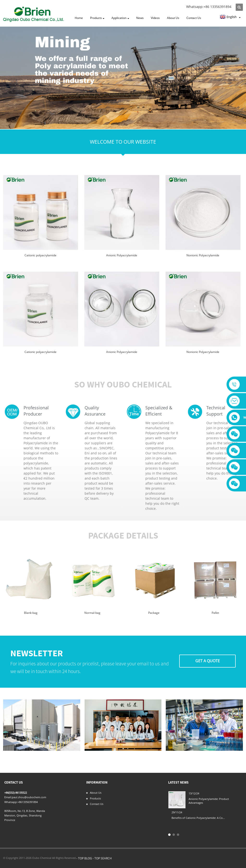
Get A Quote (208, 661)
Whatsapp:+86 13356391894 (209, 7)
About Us (173, 18)
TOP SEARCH (103, 858)
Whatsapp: (11, 802)
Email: (8, 797)
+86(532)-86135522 (16, 793)
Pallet (215, 613)
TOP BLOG (85, 858)
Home (79, 18)
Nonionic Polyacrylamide (203, 255)
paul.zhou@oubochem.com (29, 797)
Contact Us (194, 18)
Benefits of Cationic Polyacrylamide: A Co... (198, 818)
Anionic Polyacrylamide (122, 255)
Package (154, 613)
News (140, 18)
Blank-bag (31, 613)
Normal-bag (92, 613)
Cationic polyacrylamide (40, 255)
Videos (155, 18)
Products (97, 18)
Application (120, 18)
